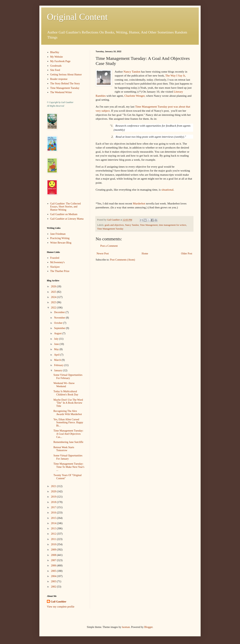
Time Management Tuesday (110, 229)
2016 (54, 513)
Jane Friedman (58, 234)
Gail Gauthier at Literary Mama (67, 219)
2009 (54, 550)
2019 (54, 497)
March (58, 360)
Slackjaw (55, 267)
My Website (57, 57)
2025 (54, 292)
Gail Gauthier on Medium (64, 214)
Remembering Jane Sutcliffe (68, 442)
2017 (54, 507)
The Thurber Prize (60, 271)
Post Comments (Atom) (123, 260)
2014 (54, 523)
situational (167, 190)
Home (145, 254)
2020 (54, 491)
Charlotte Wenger (134, 96)
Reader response (59, 79)
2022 (54, 308)
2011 (54, 539)
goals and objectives (114, 225)
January (58, 370)
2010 (54, 544)
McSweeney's (57, 262)
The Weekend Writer (61, 92)
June (57, 344)
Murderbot (139, 203)
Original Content (77, 17)
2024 (54, 297)
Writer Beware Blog (61, 243)
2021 (54, 486)
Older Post (187, 254)
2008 (54, 555)
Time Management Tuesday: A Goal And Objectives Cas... (68, 434)
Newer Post (103, 254)
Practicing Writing (60, 238)
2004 (54, 576)
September (60, 328)
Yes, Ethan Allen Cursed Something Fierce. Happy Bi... (68, 423)
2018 (54, 502)
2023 (54, 302)
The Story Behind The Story (65, 84)
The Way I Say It (175, 75)
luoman (126, 627)
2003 (54, 581)
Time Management (149, 225)
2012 (54, 534)
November (60, 318)
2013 (54, 528)
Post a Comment (109, 246)
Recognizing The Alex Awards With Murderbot (68, 413)
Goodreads (56, 66)
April (57, 355)
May (57, 349)
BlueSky (55, 52)
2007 (54, 560)
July (57, 339)
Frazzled (55, 258)
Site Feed (55, 70)
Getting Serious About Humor (66, 75)
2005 (54, 571)
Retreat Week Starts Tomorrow (64, 449)
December (60, 312)
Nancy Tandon (132, 72)
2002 (54, 587)
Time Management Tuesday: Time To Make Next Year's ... (69, 467)
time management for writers (172, 225)
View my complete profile (61, 607)
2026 (54, 286)
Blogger (148, 627)
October (59, 323)
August (58, 333)
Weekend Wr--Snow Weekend (64, 385)
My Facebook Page (60, 61)
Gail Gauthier (58, 602)
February (59, 365)
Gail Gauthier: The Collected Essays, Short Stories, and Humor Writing (66, 207)
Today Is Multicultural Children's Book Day (66, 393)
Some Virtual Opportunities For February (68, 377)
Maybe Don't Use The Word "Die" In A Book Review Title (68, 403)
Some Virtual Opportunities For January (68, 457)
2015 (54, 518)
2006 (54, 566)
